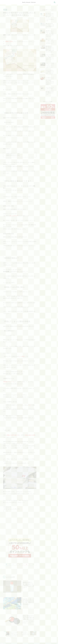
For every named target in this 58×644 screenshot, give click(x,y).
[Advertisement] (20, 526)
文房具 (5, 9)
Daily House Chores (29, 2)
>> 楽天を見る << (20, 557)
